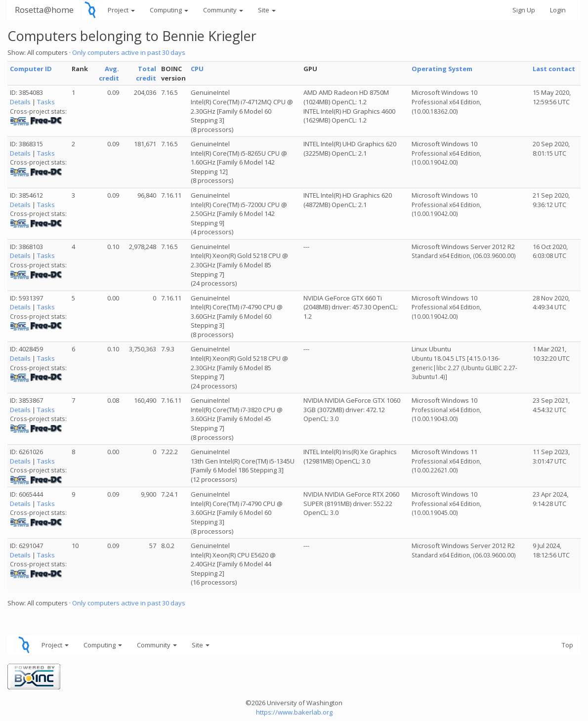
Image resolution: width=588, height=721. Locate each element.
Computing (169, 10)
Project (121, 10)
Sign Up (524, 10)
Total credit (146, 73)
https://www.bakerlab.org (294, 712)
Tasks (46, 102)
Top (567, 645)
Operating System (442, 69)
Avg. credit (109, 73)
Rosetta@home (44, 10)
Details (20, 102)
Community (223, 10)
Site (267, 10)
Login (558, 10)
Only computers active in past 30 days (129, 52)
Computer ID (31, 69)
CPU (197, 69)
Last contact (554, 69)
